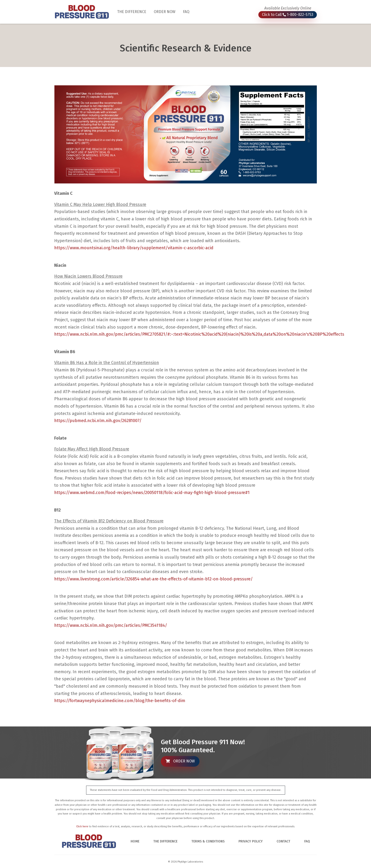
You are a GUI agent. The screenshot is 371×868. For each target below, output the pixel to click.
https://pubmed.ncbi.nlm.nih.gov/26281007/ (98, 421)
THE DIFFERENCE (134, 11)
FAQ (186, 12)
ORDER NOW (165, 12)
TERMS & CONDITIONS (208, 841)
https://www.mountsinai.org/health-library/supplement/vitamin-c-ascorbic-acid (134, 248)
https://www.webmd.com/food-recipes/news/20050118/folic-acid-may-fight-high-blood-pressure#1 (152, 493)
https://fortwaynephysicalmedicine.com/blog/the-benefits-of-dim (120, 701)
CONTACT (283, 841)
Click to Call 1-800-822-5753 (288, 15)
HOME (135, 841)
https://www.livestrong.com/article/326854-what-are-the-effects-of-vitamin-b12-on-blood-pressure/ (153, 579)
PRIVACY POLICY (251, 841)
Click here (82, 826)
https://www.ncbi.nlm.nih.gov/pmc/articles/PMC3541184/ (111, 625)
